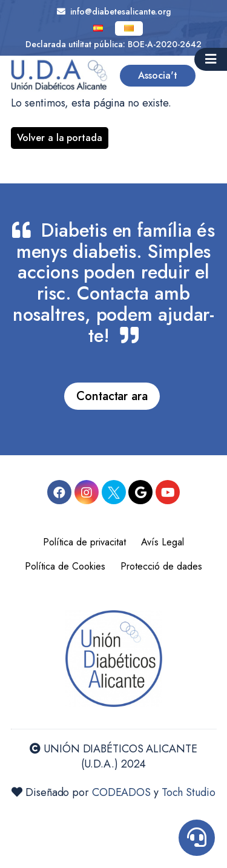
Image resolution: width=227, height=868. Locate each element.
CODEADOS (121, 792)
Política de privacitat (84, 542)
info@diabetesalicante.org (114, 12)
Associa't (158, 75)
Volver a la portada (60, 138)
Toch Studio (189, 792)
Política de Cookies (65, 566)
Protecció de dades (161, 566)
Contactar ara (112, 396)
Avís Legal (163, 542)
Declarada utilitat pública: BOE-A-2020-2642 (113, 44)
